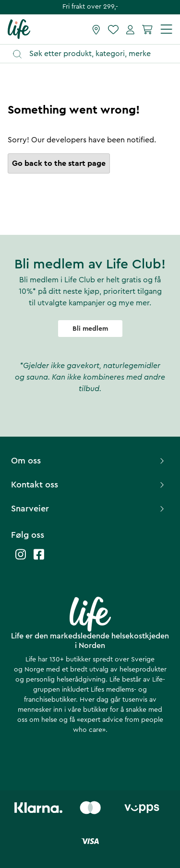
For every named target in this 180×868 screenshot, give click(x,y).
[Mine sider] (130, 29)
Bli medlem (90, 329)
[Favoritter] (113, 29)
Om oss (89, 461)
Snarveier (89, 509)
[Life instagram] (21, 559)
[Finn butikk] (96, 29)
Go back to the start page (59, 163)
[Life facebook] (39, 559)
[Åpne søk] (95, 54)
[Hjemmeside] (19, 29)
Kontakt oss (89, 485)
